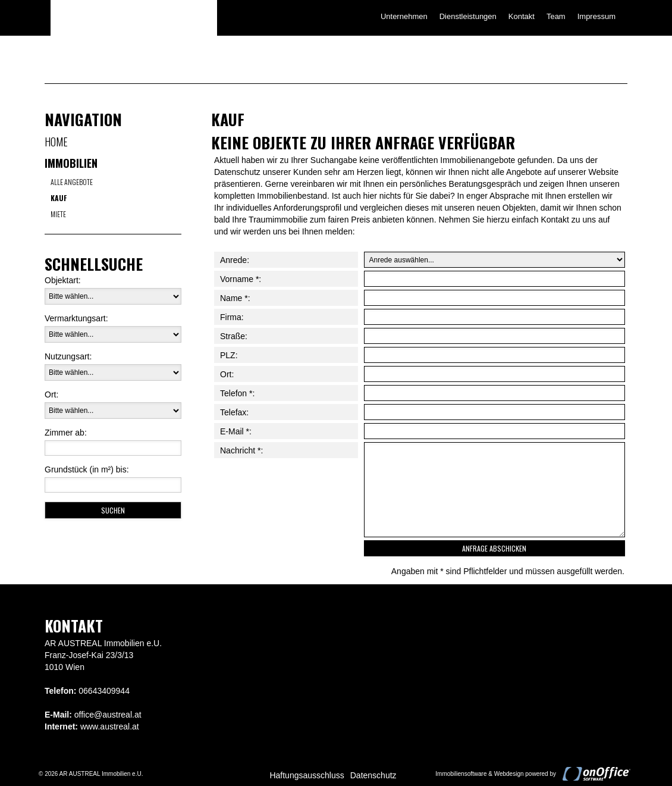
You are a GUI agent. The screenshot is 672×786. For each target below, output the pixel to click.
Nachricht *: (241, 450)
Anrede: (235, 260)
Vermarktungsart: (76, 318)
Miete (58, 214)
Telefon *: (237, 393)
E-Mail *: (236, 431)
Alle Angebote (72, 182)
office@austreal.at (108, 715)
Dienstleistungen (468, 16)
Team (556, 16)
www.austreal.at (110, 726)
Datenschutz (373, 775)
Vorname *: (241, 279)
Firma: (232, 317)
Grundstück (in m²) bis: (87, 469)
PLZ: (229, 355)
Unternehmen (404, 16)
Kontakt (522, 16)
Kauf (59, 198)
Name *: (235, 298)
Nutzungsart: (68, 356)
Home (56, 142)
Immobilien (71, 163)
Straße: (234, 336)
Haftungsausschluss (307, 775)
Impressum (596, 16)
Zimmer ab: (66, 433)
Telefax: (234, 412)
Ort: (51, 394)
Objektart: (63, 280)
